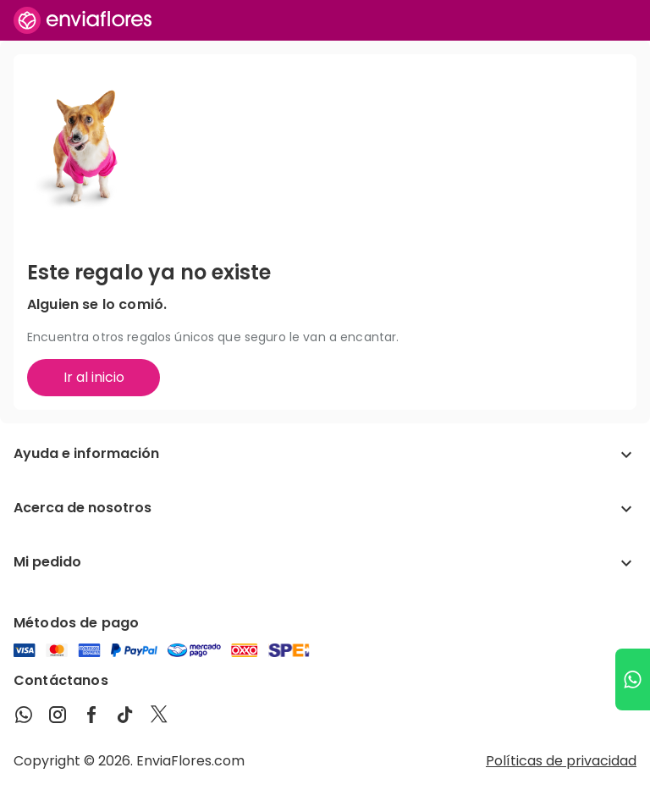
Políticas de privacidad (561, 761)
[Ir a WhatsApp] (633, 679)
